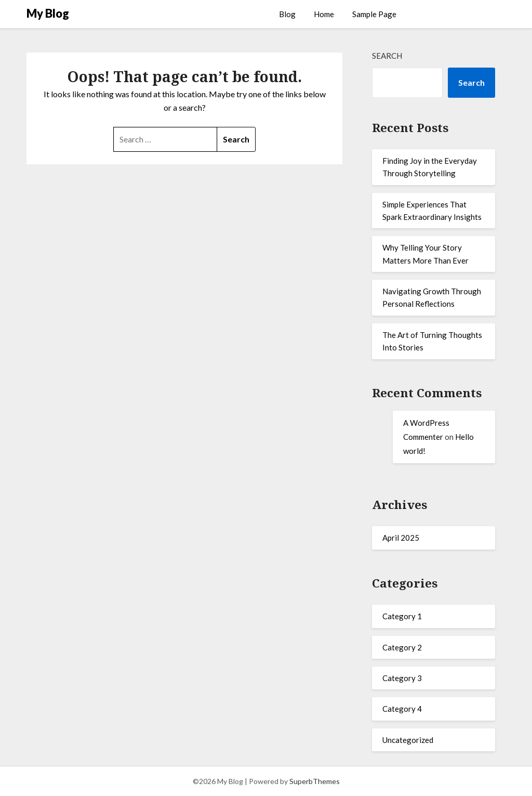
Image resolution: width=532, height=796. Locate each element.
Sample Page (374, 14)
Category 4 (402, 709)
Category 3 (402, 678)
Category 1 (402, 616)
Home (324, 14)
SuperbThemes (315, 781)
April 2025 (401, 538)
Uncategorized (408, 740)
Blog (287, 14)
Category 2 (402, 647)
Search (387, 56)
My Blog (48, 13)
